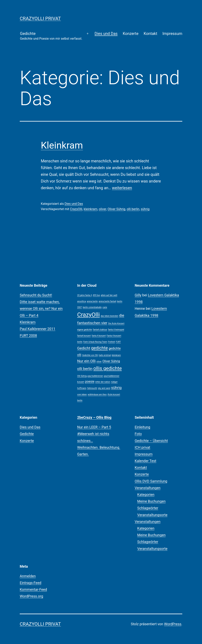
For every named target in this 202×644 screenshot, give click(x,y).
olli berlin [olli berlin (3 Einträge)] (85, 369)
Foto (138, 434)
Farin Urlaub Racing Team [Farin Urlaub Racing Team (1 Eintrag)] (95, 342)
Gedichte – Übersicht (151, 441)
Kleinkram (62, 145)
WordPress (173, 624)
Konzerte (131, 34)
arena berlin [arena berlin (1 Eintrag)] (92, 301)
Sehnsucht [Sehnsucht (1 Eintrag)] (92, 388)
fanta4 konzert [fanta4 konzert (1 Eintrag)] (84, 336)
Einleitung (143, 427)
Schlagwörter (148, 508)
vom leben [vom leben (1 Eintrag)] (82, 395)
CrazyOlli (76, 209)
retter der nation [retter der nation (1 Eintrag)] (103, 382)
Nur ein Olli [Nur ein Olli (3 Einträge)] (86, 361)
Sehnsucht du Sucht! (36, 295)
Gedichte (51, 36)
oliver (103, 209)
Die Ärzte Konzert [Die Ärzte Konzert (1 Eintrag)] (116, 323)
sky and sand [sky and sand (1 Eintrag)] (104, 388)
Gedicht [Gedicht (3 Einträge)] (84, 348)
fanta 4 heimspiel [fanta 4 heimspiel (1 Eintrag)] (116, 330)
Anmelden (28, 576)
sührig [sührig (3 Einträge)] (116, 388)
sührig (145, 209)
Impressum (172, 34)
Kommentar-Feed (33, 589)
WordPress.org (31, 596)
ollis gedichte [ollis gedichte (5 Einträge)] (108, 368)
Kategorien (146, 495)
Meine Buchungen (151, 501)
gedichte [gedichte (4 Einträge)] (100, 348)
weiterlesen (122, 188)
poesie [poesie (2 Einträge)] (90, 381)
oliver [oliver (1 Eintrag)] (99, 362)
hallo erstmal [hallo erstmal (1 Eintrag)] (105, 355)
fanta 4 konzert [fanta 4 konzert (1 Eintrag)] (99, 336)
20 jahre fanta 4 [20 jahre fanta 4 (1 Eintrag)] (84, 295)
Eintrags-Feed (30, 583)
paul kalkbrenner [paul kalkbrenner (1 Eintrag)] (95, 376)
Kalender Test (145, 461)
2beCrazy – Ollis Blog (94, 417)
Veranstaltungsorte (152, 515)
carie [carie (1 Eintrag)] (105, 307)
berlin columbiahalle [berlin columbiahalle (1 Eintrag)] (92, 307)
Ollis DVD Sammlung (151, 481)
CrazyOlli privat (40, 19)
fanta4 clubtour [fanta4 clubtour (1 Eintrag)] (100, 330)
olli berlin (133, 209)
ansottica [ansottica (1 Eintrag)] (81, 301)
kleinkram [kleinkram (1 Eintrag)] (116, 355)
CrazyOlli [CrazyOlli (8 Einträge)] (88, 315)
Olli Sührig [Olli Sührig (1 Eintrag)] (82, 376)
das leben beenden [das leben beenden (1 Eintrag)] (109, 316)
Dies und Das (106, 34)
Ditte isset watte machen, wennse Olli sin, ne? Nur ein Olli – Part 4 (41, 308)
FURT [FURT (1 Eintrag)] (118, 342)
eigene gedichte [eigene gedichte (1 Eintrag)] (85, 330)
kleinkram (90, 209)
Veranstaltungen (148, 488)
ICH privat (143, 447)
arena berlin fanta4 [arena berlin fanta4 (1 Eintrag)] (107, 301)
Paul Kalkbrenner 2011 (37, 329)
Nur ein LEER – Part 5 (94, 427)
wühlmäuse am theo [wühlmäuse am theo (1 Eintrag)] (97, 395)
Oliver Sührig (116, 209)
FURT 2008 (28, 336)
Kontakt (150, 34)
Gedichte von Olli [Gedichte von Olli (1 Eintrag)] (90, 355)
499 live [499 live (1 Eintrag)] (96, 295)
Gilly (138, 295)
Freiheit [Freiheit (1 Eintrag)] (112, 342)
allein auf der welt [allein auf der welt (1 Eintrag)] (109, 295)
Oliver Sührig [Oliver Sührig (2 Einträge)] (111, 361)
